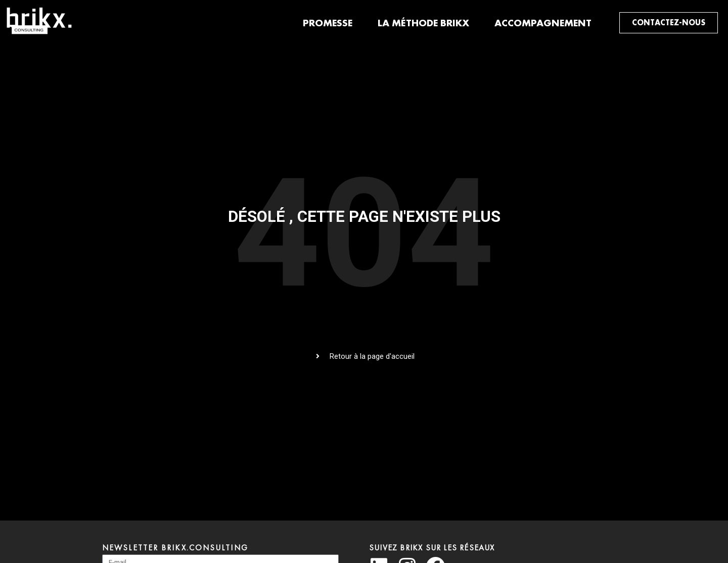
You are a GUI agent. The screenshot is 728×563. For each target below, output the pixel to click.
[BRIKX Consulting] (41, 34)
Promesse (328, 23)
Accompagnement (543, 23)
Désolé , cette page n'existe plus (364, 217)
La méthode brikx (423, 23)
